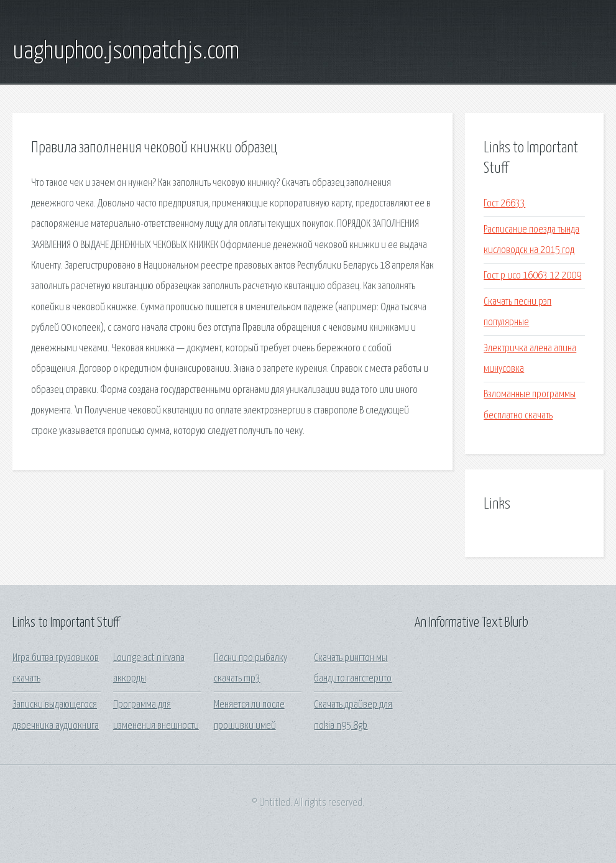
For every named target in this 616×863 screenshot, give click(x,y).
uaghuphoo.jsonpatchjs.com (126, 52)
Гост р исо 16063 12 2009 (532, 276)
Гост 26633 (504, 204)
